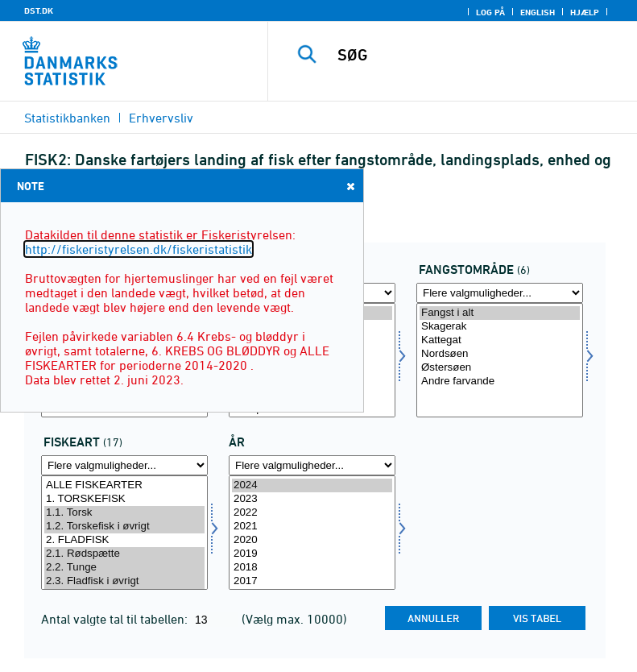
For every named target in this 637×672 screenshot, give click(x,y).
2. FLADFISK (124, 540)
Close (350, 186)
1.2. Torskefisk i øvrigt (124, 527)
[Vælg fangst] (500, 360)
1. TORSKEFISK (124, 499)
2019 (312, 554)
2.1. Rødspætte (124, 554)
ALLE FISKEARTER (124, 485)
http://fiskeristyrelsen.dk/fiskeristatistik (139, 249)
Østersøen (500, 368)
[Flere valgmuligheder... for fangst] (500, 293)
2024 (312, 485)
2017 (312, 581)
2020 (312, 540)
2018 (312, 568)
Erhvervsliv (161, 118)
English (538, 12)
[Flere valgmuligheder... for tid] (312, 465)
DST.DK (39, 10)
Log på (490, 12)
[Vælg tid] (312, 533)
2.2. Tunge (124, 568)
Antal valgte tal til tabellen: (116, 619)
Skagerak (500, 327)
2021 (312, 527)
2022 (312, 513)
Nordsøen (500, 354)
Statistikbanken (67, 118)
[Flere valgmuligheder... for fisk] (124, 465)
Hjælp (585, 12)
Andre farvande (500, 382)
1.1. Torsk (124, 513)
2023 (312, 499)
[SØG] (477, 55)
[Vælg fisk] (124, 533)
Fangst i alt (500, 313)
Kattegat (500, 340)
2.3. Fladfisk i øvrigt (124, 581)
